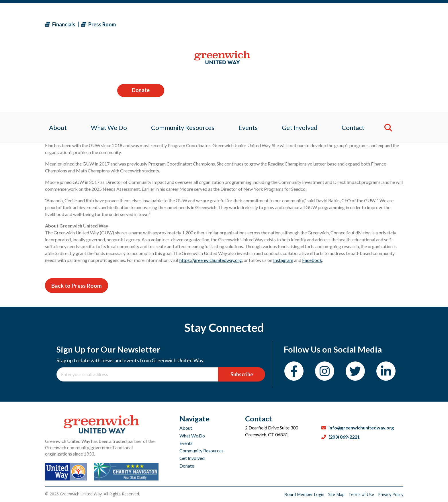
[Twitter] (355, 371)
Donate (379, 24)
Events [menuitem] (249, 62)
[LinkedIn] (386, 371)
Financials (60, 24)
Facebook (312, 260)
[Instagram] (325, 371)
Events (186, 443)
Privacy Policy (391, 494)
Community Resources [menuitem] (182, 62)
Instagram (283, 260)
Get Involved (192, 458)
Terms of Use (362, 494)
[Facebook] (294, 371)
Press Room (98, 24)
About (186, 428)
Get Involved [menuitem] (302, 62)
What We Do (192, 436)
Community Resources (201, 451)
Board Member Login (305, 494)
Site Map (337, 494)
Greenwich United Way (152, 127)
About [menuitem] (54, 62)
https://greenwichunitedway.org (211, 260)
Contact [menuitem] (357, 62)
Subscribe (242, 374)
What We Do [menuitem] (106, 62)
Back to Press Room (77, 286)
